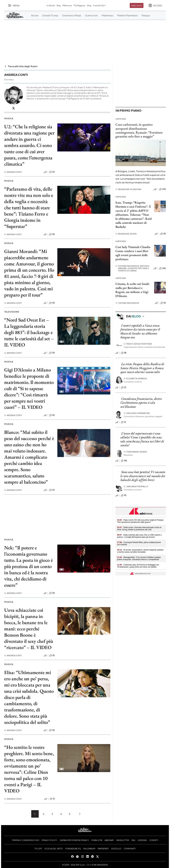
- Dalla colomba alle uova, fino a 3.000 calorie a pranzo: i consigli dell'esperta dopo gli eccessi (139, 536)
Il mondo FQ (100, 5)
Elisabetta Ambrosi (135, 379)
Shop (89, 5)
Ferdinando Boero (135, 452)
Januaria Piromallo (136, 486)
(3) (52, 172)
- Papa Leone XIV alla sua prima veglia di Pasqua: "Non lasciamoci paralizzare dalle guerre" (140, 521)
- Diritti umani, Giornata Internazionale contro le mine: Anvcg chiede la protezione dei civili (139, 529)
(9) (124, 495)
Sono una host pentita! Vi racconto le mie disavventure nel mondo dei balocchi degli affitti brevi (143, 476)
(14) (124, 461)
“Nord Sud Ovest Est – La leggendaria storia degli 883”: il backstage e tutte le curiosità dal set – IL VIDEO (29, 332)
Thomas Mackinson (127, 303)
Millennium (67, 5)
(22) (162, 268)
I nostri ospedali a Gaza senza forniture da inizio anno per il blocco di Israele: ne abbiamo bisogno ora (140, 331)
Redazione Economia (128, 189)
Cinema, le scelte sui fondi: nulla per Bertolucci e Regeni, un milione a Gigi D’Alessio (132, 290)
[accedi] (155, 5)
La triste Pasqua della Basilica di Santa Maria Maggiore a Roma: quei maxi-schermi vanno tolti (142, 368)
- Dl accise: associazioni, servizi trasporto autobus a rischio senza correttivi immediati (140, 551)
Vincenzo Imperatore (137, 413)
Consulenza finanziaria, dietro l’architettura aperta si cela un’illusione (141, 403)
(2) (52, 415)
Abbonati (137, 5)
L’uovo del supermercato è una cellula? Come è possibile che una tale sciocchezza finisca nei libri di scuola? (142, 439)
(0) (52, 234)
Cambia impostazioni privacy (74, 840)
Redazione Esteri (126, 234)
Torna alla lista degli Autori (21, 66)
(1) (52, 799)
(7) (124, 388)
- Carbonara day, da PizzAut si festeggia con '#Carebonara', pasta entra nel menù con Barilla (138, 566)
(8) (124, 353)
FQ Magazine (79, 5)
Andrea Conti (13, 172)
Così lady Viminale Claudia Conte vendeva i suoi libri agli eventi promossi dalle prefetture (133, 253)
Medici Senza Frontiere (138, 344)
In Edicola (51, 5)
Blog (59, 5)
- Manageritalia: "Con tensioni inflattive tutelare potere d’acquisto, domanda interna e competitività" (139, 558)
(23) (162, 189)
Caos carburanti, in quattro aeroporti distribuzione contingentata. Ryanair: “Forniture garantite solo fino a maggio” (139, 130)
